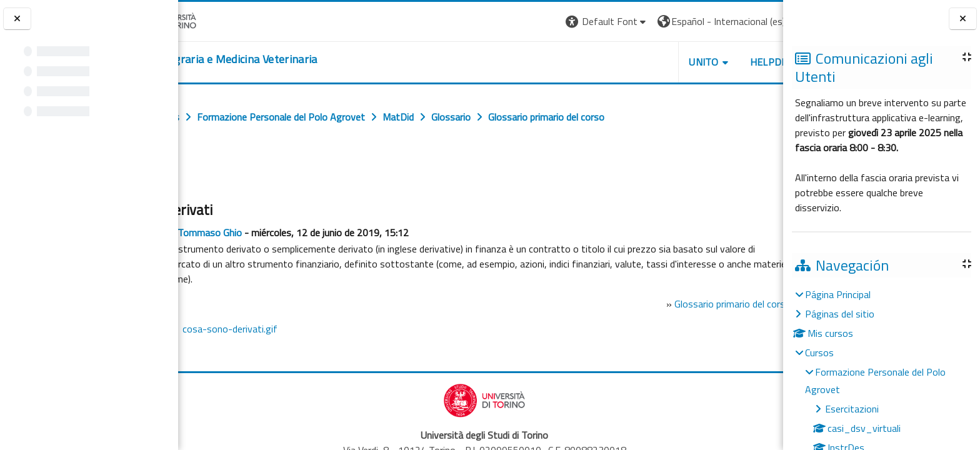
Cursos (819, 352)
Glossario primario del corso (675, 304)
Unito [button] (637, 62)
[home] (278, 59)
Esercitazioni (852, 409)
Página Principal (838, 294)
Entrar (760, 21)
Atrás (203, 173)
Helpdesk (707, 62)
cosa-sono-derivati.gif (286, 329)
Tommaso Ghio (266, 232)
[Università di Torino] (217, 20)
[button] (540, 22)
